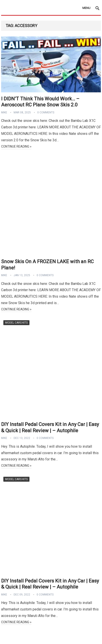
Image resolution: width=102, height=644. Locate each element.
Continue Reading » (16, 146)
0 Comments (46, 112)
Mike (4, 112)
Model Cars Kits (16, 323)
